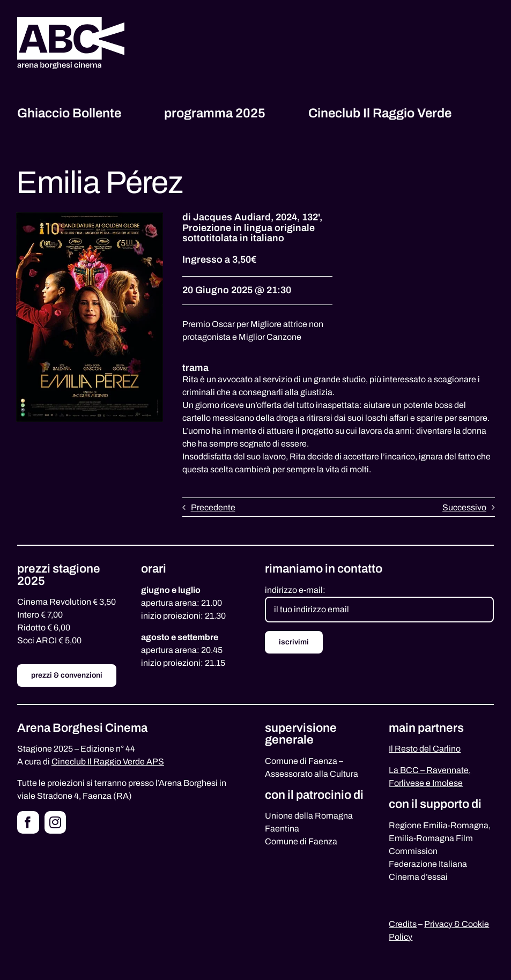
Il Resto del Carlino (425, 749)
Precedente (213, 507)
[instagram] (55, 822)
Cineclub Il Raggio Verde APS (108, 762)
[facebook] (28, 822)
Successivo (464, 507)
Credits (403, 924)
